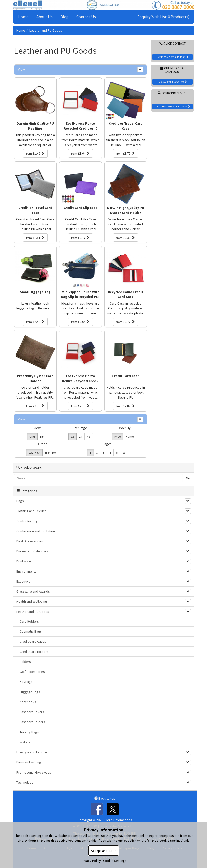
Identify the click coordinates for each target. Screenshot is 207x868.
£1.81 (35, 238)
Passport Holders (32, 722)
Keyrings (26, 682)
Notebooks (28, 702)
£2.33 (126, 238)
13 (124, 452)
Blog (64, 17)
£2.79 (80, 406)
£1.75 (126, 153)
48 (89, 436)
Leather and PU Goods (46, 30)
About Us (44, 17)
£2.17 (80, 238)
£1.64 (80, 153)
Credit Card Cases (33, 641)
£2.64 (80, 322)
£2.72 (126, 322)
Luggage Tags (30, 692)
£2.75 (35, 406)
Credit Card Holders (34, 652)
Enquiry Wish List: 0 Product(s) (163, 17)
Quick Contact (172, 44)
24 (81, 436)
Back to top (105, 798)
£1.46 (35, 153)
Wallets (25, 742)
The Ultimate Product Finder (173, 107)
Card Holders (29, 621)
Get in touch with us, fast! (172, 57)
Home (23, 17)
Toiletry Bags (29, 732)
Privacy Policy (91, 861)
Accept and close (104, 851)
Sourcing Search (173, 93)
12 (72, 436)
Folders (25, 662)
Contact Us (86, 17)
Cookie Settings (115, 861)
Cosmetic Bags (31, 631)
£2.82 (126, 406)
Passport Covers (32, 712)
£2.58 (35, 322)
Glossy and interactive (173, 82)
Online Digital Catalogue (173, 70)
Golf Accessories (32, 672)
